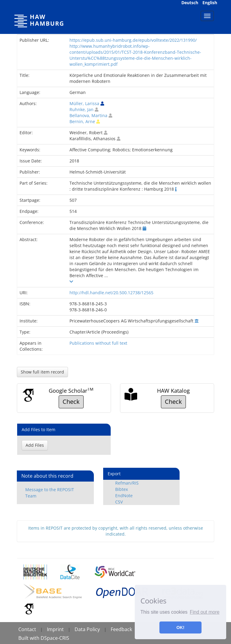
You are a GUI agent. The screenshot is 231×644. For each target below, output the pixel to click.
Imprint (55, 629)
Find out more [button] (205, 612)
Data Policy (87, 629)
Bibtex (122, 489)
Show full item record (42, 372)
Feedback (121, 629)
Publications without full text (98, 343)
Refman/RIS (127, 483)
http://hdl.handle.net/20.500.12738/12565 (111, 293)
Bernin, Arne (82, 121)
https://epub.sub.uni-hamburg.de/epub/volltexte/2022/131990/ (133, 40)
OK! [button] (180, 627)
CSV (119, 502)
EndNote (124, 496)
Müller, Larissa (84, 103)
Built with (29, 638)
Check (71, 402)
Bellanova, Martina (88, 115)
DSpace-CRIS (55, 638)
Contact (27, 629)
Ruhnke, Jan (82, 109)
